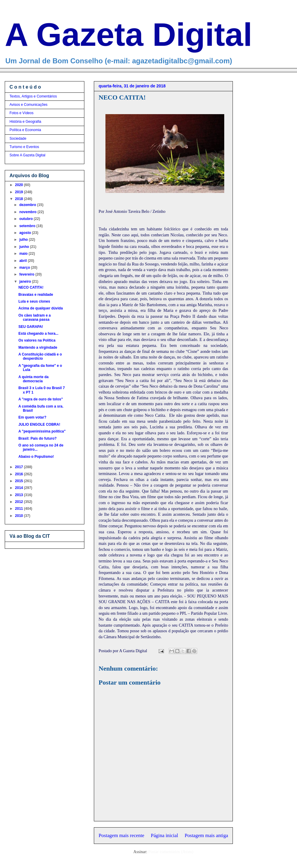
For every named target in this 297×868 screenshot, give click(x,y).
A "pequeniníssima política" (42, 431)
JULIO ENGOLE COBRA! (39, 424)
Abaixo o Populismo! (36, 457)
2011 (20, 509)
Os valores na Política (37, 340)
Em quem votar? (32, 417)
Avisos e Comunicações (29, 105)
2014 (20, 488)
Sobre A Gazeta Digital (27, 155)
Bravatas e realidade (36, 295)
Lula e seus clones (34, 301)
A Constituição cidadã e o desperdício (40, 356)
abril (24, 261)
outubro (27, 219)
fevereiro (27, 274)
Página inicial (165, 835)
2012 (20, 502)
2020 (20, 185)
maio (24, 254)
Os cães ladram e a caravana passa (35, 317)
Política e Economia (25, 130)
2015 (20, 481)
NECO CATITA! (31, 287)
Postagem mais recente (121, 835)
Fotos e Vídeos (22, 113)
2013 (20, 495)
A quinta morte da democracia (34, 379)
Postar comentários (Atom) (171, 852)
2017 (20, 467)
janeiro (26, 282)
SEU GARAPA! (31, 327)
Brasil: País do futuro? (38, 438)
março (25, 268)
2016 (20, 474)
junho (25, 247)
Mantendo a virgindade (38, 347)
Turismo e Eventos (24, 147)
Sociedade (18, 139)
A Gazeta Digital (128, 34)
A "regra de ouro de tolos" (41, 399)
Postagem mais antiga (206, 835)
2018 (20, 199)
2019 (20, 192)
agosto (26, 233)
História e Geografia (25, 122)
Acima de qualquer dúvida (41, 308)
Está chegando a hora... (38, 334)
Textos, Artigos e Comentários (33, 96)
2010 (20, 516)
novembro (28, 212)
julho (24, 240)
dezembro (28, 205)
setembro (28, 226)
